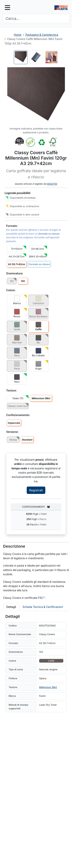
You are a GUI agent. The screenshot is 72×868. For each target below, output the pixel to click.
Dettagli (11, 607)
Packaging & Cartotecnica (42, 35)
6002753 (52, 184)
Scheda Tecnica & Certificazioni (43, 607)
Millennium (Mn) (48, 687)
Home (18, 35)
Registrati (36, 490)
